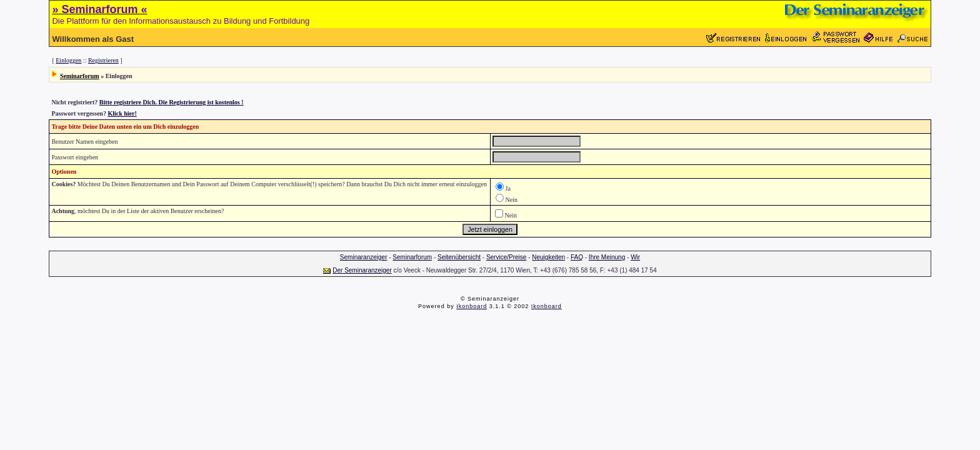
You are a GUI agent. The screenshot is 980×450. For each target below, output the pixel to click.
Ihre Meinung (607, 257)
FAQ (577, 257)
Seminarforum (80, 76)
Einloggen (68, 60)
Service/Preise (506, 257)
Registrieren (103, 60)
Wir (635, 257)
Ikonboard (472, 306)
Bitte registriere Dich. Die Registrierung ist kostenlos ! (172, 102)
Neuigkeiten (548, 257)
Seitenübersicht (459, 257)
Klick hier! (122, 113)
